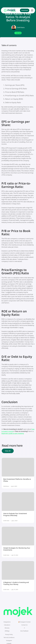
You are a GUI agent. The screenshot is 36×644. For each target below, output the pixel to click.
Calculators (7, 625)
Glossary (7, 628)
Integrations (7, 622)
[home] (10, 10)
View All (8, 451)
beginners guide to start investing (13, 433)
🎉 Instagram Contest (24, 622)
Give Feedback (24, 631)
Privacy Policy (9, 634)
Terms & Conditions (9, 637)
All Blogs (7, 631)
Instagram (9, 640)
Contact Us (24, 625)
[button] (32, 10)
